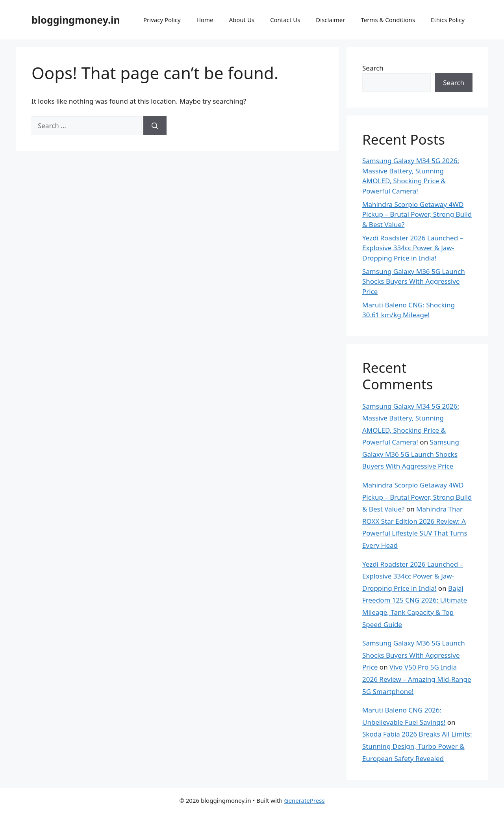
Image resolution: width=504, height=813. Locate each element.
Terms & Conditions (388, 20)
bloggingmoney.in (76, 20)
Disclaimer (330, 20)
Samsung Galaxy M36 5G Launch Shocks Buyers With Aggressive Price (414, 281)
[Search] (155, 126)
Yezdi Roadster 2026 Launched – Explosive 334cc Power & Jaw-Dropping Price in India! (413, 248)
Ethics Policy (448, 20)
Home (205, 20)
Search (373, 68)
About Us (242, 20)
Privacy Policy (162, 20)
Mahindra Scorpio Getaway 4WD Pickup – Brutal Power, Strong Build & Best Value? (417, 214)
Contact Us (285, 20)
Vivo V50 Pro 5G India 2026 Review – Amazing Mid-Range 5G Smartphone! (417, 679)
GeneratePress (304, 800)
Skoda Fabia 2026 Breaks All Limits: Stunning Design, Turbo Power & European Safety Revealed (417, 746)
